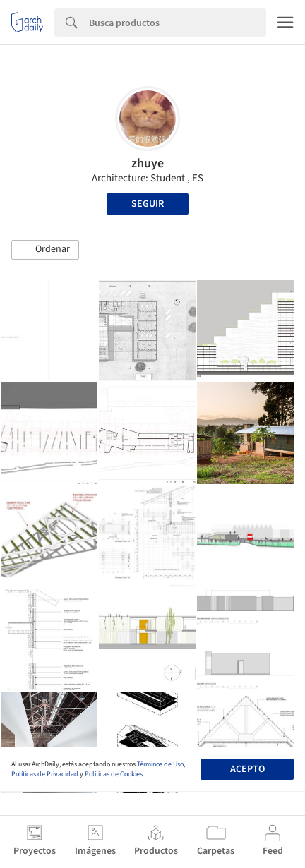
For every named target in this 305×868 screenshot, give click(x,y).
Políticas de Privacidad (45, 774)
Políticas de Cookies (114, 774)
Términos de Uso (160, 764)
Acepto (247, 769)
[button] (45, 250)
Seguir (148, 204)
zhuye (148, 163)
